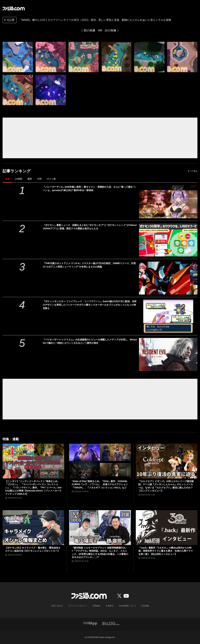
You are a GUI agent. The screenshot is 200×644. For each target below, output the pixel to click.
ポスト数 (51, 179)
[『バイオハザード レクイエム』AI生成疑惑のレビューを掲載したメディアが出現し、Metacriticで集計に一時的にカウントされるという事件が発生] (168, 354)
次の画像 (110, 30)
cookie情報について (127, 606)
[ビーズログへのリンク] (111, 623)
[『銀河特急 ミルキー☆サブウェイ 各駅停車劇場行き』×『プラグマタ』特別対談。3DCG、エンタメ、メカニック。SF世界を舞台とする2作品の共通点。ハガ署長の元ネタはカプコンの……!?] (100, 528)
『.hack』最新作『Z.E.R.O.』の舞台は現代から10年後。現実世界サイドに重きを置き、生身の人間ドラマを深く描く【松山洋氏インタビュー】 (166, 551)
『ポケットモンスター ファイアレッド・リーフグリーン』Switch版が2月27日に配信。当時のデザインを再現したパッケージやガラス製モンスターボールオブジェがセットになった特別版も (90, 305)
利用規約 (97, 606)
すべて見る (193, 171)
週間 (30, 179)
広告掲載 (145, 606)
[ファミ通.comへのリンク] (14, 8)
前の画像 (90, 30)
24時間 (18, 179)
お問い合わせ (57, 606)
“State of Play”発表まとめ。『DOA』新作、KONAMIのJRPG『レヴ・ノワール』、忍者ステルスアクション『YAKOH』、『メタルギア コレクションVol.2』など (100, 484)
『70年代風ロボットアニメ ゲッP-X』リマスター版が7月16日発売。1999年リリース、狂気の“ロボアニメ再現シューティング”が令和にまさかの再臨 (89, 265)
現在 (7, 179)
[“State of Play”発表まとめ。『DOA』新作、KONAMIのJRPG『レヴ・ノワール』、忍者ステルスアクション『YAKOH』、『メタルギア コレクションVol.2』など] (100, 461)
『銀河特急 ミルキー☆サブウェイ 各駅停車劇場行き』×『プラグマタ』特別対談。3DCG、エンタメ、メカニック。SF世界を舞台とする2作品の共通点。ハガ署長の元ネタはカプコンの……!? (100, 553)
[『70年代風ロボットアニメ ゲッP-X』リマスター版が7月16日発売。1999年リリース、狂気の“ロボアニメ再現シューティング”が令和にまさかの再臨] (168, 278)
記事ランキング (17, 171)
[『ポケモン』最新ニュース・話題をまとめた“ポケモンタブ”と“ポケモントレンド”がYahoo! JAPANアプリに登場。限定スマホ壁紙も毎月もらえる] (168, 240)
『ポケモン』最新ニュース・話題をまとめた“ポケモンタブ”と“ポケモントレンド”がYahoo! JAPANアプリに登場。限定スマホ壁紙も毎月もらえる (90, 227)
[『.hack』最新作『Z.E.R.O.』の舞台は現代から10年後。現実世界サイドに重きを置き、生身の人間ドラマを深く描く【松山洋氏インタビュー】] (167, 528)
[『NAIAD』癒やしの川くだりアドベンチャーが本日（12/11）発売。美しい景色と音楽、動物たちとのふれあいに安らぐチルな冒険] (18, 57)
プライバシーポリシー (78, 606)
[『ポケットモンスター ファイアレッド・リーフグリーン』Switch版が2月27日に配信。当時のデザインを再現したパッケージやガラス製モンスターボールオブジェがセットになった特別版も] (168, 316)
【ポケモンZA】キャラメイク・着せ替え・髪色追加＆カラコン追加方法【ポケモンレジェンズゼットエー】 (33, 549)
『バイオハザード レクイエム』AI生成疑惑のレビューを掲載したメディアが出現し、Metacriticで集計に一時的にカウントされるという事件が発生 (90, 341)
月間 (39, 179)
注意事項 (109, 606)
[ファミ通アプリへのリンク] (90, 623)
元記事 (9, 20)
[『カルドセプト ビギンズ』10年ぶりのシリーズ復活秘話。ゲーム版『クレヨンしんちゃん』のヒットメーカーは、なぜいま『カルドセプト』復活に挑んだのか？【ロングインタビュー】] (167, 461)
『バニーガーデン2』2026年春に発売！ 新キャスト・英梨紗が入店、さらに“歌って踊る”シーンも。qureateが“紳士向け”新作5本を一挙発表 (89, 189)
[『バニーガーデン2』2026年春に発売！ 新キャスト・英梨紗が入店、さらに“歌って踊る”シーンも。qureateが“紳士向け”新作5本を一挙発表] (168, 202)
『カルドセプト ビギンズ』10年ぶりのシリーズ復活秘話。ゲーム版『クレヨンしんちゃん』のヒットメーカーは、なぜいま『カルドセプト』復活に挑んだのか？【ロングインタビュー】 (166, 486)
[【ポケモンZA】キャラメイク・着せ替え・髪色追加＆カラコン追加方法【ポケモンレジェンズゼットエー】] (33, 528)
